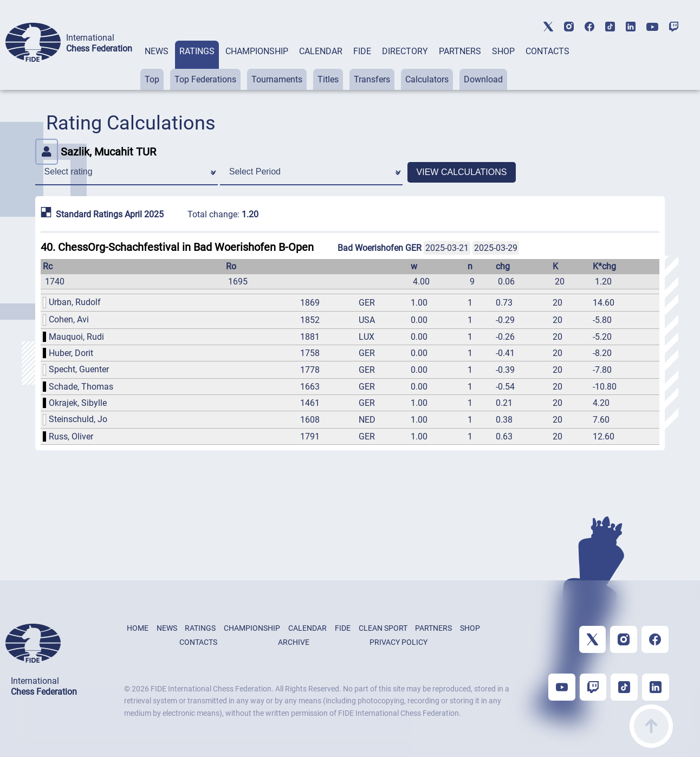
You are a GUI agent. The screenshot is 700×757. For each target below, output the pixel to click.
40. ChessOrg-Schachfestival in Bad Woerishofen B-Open (177, 247)
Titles (328, 79)
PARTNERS (460, 51)
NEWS (157, 51)
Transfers (372, 79)
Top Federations (205, 79)
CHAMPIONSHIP (257, 51)
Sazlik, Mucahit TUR (96, 152)
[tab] (157, 65)
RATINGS (197, 51)
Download (483, 79)
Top (152, 79)
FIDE (362, 51)
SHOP (503, 51)
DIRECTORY (405, 51)
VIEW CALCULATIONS (462, 172)
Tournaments (277, 79)
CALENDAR (321, 51)
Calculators (427, 79)
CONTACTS (547, 51)
